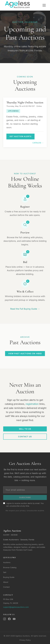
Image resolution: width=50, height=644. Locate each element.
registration (32, 404)
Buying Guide (9, 577)
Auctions (7, 562)
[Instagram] (5, 619)
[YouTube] (14, 619)
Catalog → (38, 143)
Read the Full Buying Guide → (25, 309)
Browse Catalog (10, 567)
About (6, 582)
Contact (6, 587)
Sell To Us (25, 429)
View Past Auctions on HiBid (25, 353)
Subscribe (25, 497)
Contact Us (25, 437)
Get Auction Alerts (20, 136)
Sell (5, 572)
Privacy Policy (25, 640)
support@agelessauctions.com (16, 607)
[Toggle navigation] (44, 5)
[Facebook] (9, 619)
